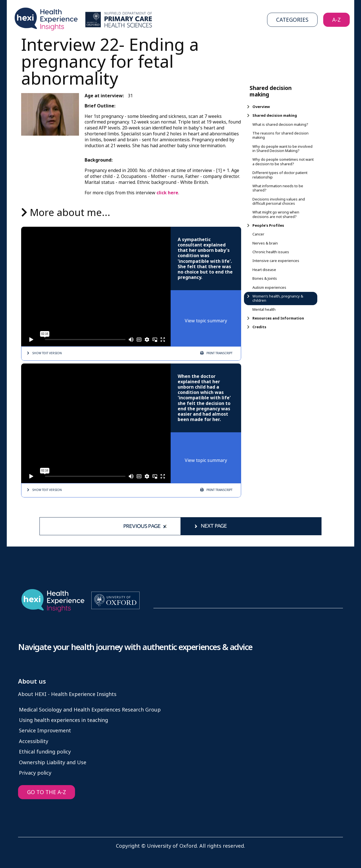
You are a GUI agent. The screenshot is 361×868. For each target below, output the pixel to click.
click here (167, 193)
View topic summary (206, 321)
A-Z (336, 20)
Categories (292, 20)
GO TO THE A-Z (47, 792)
